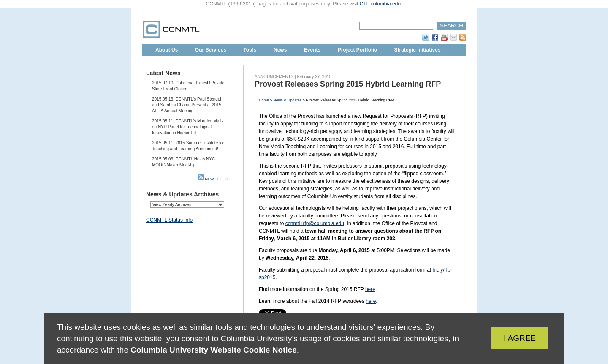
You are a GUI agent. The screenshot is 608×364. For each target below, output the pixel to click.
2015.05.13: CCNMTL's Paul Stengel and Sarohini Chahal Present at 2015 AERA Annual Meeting (187, 105)
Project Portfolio (357, 50)
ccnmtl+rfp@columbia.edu (315, 223)
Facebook (435, 37)
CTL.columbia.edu (380, 4)
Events (312, 50)
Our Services (211, 50)
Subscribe (453, 37)
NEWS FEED (213, 179)
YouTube (444, 37)
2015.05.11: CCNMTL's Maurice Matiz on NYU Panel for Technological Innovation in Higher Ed (188, 127)
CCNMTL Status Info (169, 220)
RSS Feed (463, 37)
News (280, 50)
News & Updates (287, 100)
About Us (167, 50)
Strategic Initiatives (418, 50)
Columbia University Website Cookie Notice (213, 350)
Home (264, 100)
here (370, 289)
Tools (250, 50)
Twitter (426, 37)
